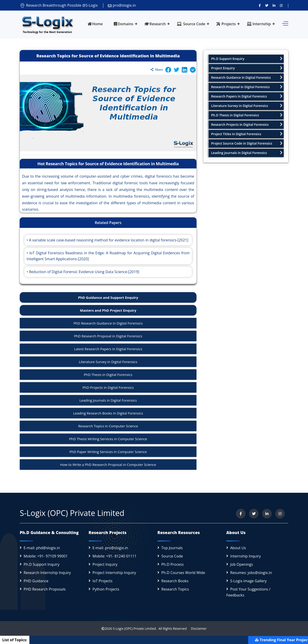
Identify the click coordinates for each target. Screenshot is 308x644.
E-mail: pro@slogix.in (110, 548)
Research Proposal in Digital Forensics (247, 87)
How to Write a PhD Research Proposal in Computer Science (108, 465)
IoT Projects (102, 581)
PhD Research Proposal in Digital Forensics (108, 336)
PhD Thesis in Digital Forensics (108, 375)
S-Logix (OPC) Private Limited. (135, 629)
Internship (259, 24)
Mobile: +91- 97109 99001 (46, 556)
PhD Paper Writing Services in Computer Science (108, 452)
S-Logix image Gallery (248, 581)
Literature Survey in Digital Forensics (108, 362)
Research (155, 24)
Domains (123, 24)
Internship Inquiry (245, 556)
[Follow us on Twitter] (267, 5)
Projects (226, 24)
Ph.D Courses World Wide (183, 573)
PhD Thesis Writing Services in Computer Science (108, 439)
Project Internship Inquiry (114, 573)
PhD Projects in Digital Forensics (108, 387)
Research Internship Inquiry (47, 573)
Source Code (191, 24)
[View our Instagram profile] (281, 5)
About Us (238, 548)
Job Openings (242, 564)
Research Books (175, 581)
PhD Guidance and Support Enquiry (108, 297)
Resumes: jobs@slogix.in (251, 573)
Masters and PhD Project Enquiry (108, 310)
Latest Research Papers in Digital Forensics (108, 349)
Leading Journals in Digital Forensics (108, 400)
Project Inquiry (105, 564)
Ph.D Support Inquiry (42, 564)
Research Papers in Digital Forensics (247, 96)
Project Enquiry (247, 68)
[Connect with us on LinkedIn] (274, 5)
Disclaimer (197, 629)
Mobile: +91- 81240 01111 (115, 556)
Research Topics (175, 589)
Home (95, 24)
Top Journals (172, 548)
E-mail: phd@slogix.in (42, 548)
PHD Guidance (36, 581)
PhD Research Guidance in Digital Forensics (108, 323)
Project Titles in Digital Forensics (247, 134)
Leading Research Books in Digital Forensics (108, 413)
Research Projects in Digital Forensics (247, 125)
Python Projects (106, 589)
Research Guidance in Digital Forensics (247, 77)
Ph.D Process (172, 564)
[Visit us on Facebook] (260, 5)
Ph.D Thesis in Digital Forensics (247, 115)
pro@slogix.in (122, 5)
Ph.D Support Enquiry (247, 59)
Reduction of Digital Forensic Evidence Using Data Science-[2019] (84, 272)
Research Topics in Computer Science (108, 426)
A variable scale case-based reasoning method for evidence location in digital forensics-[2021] (109, 240)
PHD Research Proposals (45, 589)
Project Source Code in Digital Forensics (247, 143)
